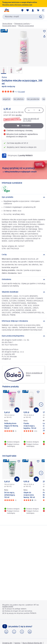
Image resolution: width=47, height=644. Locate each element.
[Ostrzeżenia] (23, 280)
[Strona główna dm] (7, 10)
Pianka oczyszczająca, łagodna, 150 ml (30, 426)
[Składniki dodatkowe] (23, 292)
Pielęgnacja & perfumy (22, 24)
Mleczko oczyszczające (26, 26)
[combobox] (23, 17)
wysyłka (19, 115)
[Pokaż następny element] (41, 404)
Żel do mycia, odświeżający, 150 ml (10, 495)
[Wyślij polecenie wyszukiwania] (40, 17)
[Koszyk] (38, 10)
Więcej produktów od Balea (23, 374)
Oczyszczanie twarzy (9, 26)
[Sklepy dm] (22, 10)
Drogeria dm (7, 643)
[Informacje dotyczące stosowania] (23, 321)
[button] (43, 10)
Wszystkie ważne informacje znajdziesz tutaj (17, 5)
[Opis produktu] (23, 197)
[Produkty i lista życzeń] (28, 10)
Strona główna (7, 24)
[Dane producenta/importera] (23, 336)
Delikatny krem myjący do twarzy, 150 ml (11, 426)
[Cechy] (23, 255)
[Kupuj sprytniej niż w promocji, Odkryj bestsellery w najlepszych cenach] (23, 170)
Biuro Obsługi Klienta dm (32, 643)
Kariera (17, 643)
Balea (4, 77)
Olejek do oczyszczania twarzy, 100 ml (29, 495)
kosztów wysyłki (8, 607)
